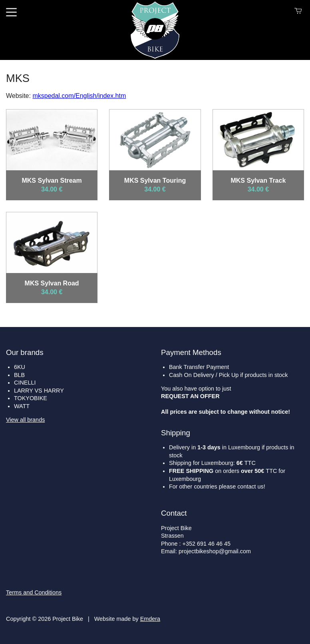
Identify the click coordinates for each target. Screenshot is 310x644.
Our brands (25, 352)
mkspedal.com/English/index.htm (79, 96)
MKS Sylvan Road (52, 283)
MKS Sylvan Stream (52, 180)
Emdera (150, 619)
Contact (174, 513)
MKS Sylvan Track (258, 180)
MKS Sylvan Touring (155, 180)
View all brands (25, 420)
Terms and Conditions (34, 592)
